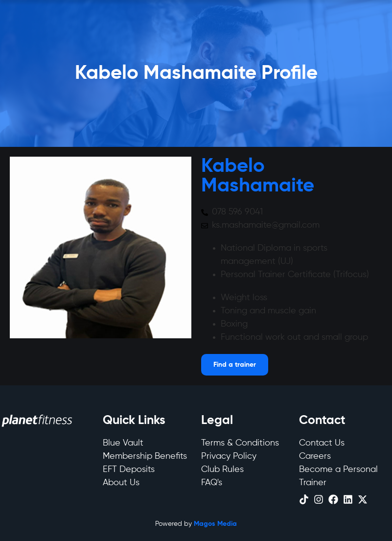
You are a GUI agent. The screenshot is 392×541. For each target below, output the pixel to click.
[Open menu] (235, 365)
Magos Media (215, 524)
